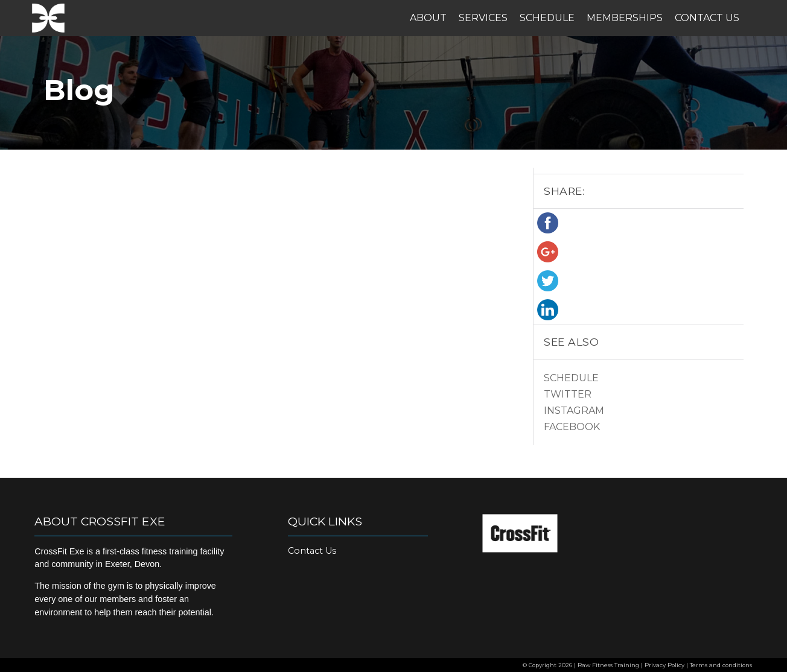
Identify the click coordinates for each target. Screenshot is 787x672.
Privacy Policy (664, 665)
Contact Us (707, 18)
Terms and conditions (721, 665)
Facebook (572, 427)
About (428, 18)
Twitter (568, 394)
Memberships (625, 18)
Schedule (547, 18)
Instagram (574, 410)
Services (483, 18)
